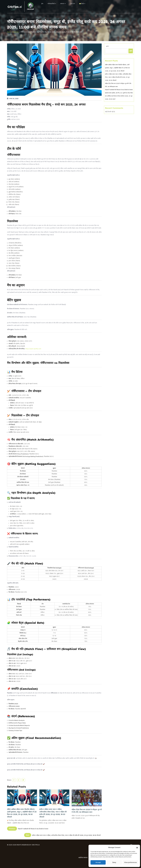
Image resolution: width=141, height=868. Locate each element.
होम (42, 4)
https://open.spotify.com (33, 349)
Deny (114, 862)
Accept (98, 862)
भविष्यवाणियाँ (51, 4)
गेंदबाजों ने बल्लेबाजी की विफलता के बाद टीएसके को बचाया (119, 90)
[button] (137, 847)
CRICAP (72, 4)
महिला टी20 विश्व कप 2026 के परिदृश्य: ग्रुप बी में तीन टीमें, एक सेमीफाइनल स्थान (87, 811)
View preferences (130, 862)
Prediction (16, 32)
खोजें (107, 46)
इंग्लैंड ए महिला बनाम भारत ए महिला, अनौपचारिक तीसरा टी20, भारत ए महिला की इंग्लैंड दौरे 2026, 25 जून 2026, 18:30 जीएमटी (53, 813)
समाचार (62, 4)
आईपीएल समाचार (83, 857)
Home (9, 32)
